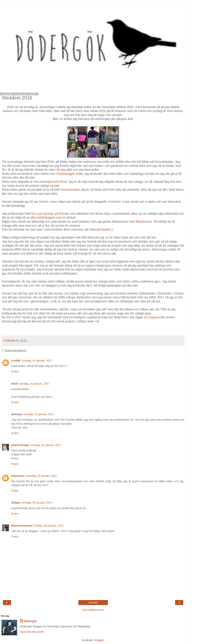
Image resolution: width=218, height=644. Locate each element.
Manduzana (144, 222)
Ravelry (106, 229)
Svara (15, 371)
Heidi (15, 384)
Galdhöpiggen (46, 217)
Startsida (93, 603)
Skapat (16, 503)
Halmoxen (18, 476)
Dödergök (30, 621)
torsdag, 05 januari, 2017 (37, 503)
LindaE (16, 361)
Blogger (99, 640)
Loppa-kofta (157, 317)
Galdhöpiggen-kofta (70, 174)
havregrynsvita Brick (53, 182)
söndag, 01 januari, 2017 (37, 361)
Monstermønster (22, 526)
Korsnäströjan (70, 190)
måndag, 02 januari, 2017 (42, 476)
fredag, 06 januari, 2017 (49, 526)
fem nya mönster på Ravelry (50, 214)
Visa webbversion (93, 610)
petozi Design (20, 445)
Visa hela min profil (32, 632)
